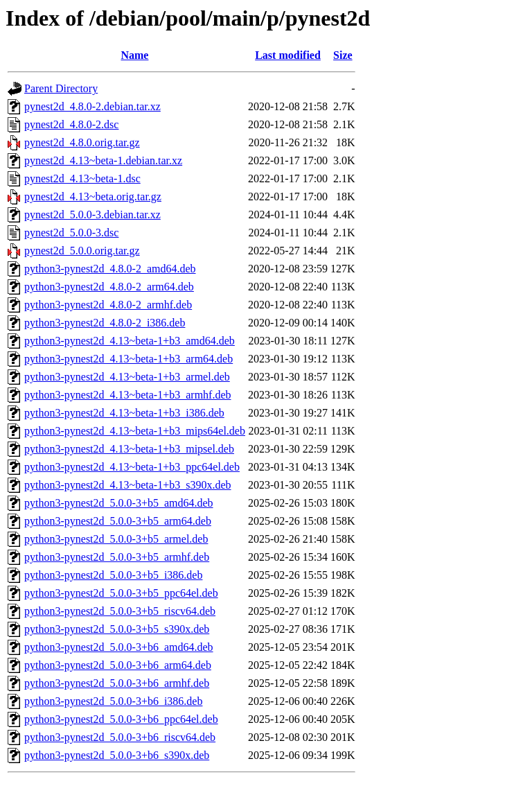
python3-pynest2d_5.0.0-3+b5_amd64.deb (119, 503)
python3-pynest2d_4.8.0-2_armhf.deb (108, 305)
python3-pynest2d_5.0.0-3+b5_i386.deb (113, 575)
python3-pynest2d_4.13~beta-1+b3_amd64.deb (130, 341)
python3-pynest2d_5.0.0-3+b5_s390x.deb (117, 629)
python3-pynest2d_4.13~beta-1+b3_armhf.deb (128, 395)
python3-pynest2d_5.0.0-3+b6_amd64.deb (119, 647)
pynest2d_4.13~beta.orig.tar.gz (93, 196)
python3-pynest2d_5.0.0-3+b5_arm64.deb (118, 521)
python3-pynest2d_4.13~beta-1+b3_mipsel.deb (129, 449)
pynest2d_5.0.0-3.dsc (71, 233)
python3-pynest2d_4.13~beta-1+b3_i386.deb (124, 413)
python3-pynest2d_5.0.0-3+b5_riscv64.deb (120, 611)
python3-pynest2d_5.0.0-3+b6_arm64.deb (118, 665)
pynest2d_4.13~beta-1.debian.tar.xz (103, 160)
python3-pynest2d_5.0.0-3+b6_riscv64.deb (120, 737)
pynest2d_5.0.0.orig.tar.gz (82, 251)
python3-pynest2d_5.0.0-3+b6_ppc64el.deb (121, 719)
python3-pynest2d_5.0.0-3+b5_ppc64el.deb (121, 593)
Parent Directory (61, 88)
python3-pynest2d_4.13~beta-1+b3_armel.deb (127, 377)
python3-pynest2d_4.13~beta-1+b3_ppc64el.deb (132, 467)
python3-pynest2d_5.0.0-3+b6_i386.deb (113, 701)
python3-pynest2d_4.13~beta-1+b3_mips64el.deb (135, 431)
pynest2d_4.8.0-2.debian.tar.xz (92, 106)
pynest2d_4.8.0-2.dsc (71, 124)
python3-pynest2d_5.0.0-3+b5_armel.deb (116, 539)
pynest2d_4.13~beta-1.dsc (82, 178)
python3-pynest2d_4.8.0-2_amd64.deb (110, 269)
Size (343, 55)
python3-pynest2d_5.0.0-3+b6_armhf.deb (117, 683)
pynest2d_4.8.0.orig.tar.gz (82, 142)
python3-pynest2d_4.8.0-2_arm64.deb (109, 287)
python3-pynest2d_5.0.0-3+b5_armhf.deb (117, 557)
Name (134, 55)
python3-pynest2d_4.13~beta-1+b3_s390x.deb (128, 485)
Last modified (288, 55)
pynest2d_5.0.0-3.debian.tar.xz (92, 215)
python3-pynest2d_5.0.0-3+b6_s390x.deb (117, 755)
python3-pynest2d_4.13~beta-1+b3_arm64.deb (128, 359)
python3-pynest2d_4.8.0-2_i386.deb (105, 323)
